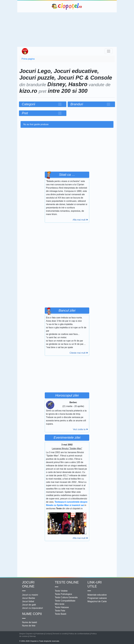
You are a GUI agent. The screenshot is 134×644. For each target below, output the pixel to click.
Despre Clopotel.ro (27, 634)
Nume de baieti (30, 622)
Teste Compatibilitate (65, 601)
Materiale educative (97, 595)
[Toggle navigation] (109, 51)
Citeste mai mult (79, 353)
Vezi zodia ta (80, 429)
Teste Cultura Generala (66, 597)
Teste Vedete (61, 591)
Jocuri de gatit (29, 605)
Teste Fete (60, 611)
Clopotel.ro (67, 6)
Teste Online (67, 582)
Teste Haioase (62, 607)
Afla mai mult (80, 220)
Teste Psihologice (63, 594)
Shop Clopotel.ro (25, 51)
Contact (48, 634)
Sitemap (33, 636)
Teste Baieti (61, 614)
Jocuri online (28, 584)
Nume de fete (29, 626)
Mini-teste (60, 604)
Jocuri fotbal (28, 601)
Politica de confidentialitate (79, 634)
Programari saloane (97, 598)
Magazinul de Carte (97, 601)
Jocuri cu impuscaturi (32, 608)
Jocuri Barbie (29, 598)
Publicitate (40, 634)
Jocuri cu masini (30, 595)
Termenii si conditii (60, 634)
